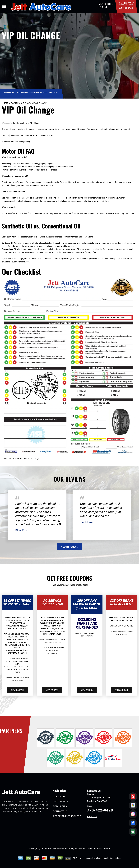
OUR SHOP (25, 103)
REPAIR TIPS (60, 806)
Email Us (92, 817)
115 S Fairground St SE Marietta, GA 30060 (31, 92)
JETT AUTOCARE (11, 103)
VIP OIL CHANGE (39, 103)
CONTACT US (60, 811)
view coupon (17, 690)
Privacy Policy (103, 848)
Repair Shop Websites (57, 848)
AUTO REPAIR (60, 801)
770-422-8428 (126, 7)
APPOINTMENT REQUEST (67, 816)
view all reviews (69, 546)
